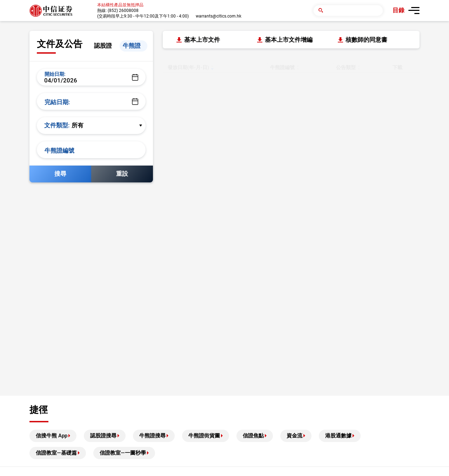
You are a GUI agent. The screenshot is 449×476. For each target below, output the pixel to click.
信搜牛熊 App (52, 436)
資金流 (294, 436)
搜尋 (60, 174)
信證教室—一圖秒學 (123, 453)
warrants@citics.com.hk (219, 16)
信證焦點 (253, 436)
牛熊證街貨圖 (204, 436)
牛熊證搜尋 (152, 436)
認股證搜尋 (103, 436)
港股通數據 (338, 436)
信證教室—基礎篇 (56, 453)
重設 (122, 174)
